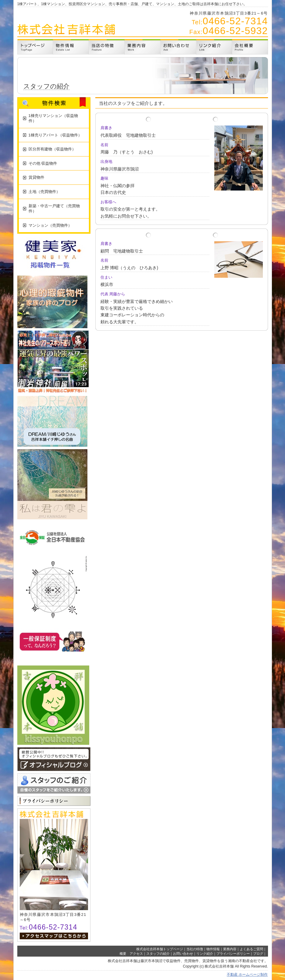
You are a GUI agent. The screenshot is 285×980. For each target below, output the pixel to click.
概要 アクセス (131, 954)
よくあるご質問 (251, 949)
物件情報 (213, 949)
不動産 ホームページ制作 (247, 975)
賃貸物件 (36, 177)
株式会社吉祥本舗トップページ (160, 949)
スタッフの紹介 (158, 954)
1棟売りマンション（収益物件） (53, 118)
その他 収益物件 (43, 163)
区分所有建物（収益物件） (52, 149)
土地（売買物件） (44, 192)
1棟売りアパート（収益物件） (55, 135)
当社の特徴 (195, 949)
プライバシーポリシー (233, 954)
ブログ (258, 954)
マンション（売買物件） (50, 225)
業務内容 (230, 949)
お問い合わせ (183, 954)
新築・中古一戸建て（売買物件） (54, 209)
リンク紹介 (205, 954)
